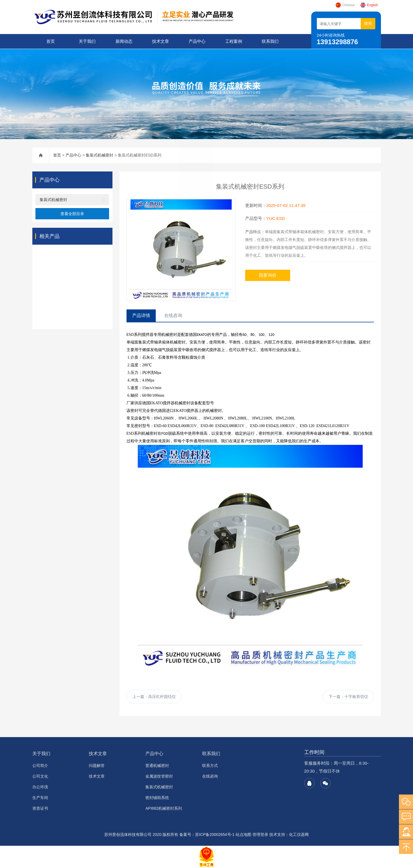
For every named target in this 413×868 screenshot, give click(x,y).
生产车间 (40, 798)
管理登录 (260, 835)
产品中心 (197, 41)
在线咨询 (210, 776)
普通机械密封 (157, 766)
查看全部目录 (72, 213)
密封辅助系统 (157, 798)
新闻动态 (124, 41)
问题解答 (97, 766)
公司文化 (40, 776)
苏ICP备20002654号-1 (215, 835)
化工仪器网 (299, 835)
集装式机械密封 (100, 155)
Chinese (345, 5)
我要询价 (268, 275)
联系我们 (270, 41)
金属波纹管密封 (159, 776)
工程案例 (234, 41)
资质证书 (40, 809)
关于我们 (87, 41)
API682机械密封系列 (164, 809)
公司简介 (40, 766)
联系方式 (210, 766)
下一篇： (348, 697)
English (369, 5)
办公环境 (40, 787)
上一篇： (154, 697)
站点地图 (243, 835)
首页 (51, 41)
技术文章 (160, 41)
